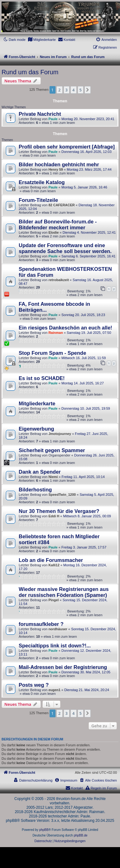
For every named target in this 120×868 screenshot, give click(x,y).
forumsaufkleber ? (41, 624)
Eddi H (54, 516)
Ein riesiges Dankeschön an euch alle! (65, 328)
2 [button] (59, 90)
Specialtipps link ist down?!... (55, 646)
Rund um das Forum (30, 72)
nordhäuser (58, 629)
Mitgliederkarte (37, 403)
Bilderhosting (35, 490)
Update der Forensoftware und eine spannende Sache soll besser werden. (65, 248)
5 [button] (81, 90)
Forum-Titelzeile (38, 200)
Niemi (53, 477)
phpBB (44, 830)
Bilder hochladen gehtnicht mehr (59, 164)
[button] (88, 90)
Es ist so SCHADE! (42, 378)
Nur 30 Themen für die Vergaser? (59, 511)
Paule (53, 119)
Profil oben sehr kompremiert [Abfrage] (67, 147)
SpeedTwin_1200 (62, 495)
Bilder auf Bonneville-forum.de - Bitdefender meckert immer (58, 224)
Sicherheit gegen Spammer (52, 450)
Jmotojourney (60, 434)
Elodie (53, 232)
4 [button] (73, 90)
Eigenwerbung (36, 429)
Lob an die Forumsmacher (51, 560)
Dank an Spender (40, 472)
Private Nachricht (40, 114)
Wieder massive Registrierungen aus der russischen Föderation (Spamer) (64, 592)
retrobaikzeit (58, 280)
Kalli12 (54, 565)
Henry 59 (55, 169)
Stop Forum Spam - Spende (52, 353)
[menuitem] (42, 40)
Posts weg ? (34, 685)
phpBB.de (81, 835)
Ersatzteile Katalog (42, 182)
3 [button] (67, 90)
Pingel (53, 600)
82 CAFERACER (61, 205)
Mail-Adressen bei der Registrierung (63, 667)
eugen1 (54, 690)
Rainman (55, 333)
